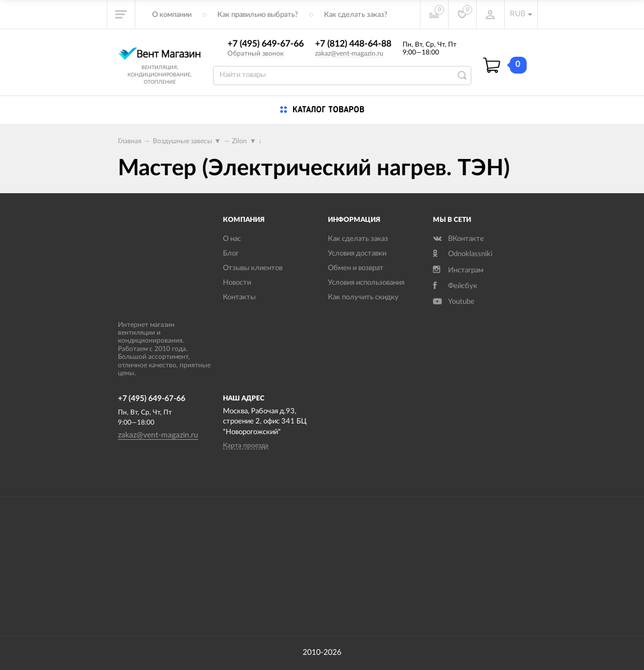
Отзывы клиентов (253, 268)
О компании (172, 15)
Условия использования (366, 283)
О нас (232, 239)
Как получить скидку (363, 297)
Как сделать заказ (358, 239)
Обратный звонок (255, 53)
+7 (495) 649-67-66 (266, 44)
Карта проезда (246, 445)
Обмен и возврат (356, 268)
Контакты (239, 297)
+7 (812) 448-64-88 (353, 44)
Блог (231, 254)
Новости (237, 283)
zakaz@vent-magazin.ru (349, 53)
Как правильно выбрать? (258, 15)
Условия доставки (357, 254)
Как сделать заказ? (356, 15)
